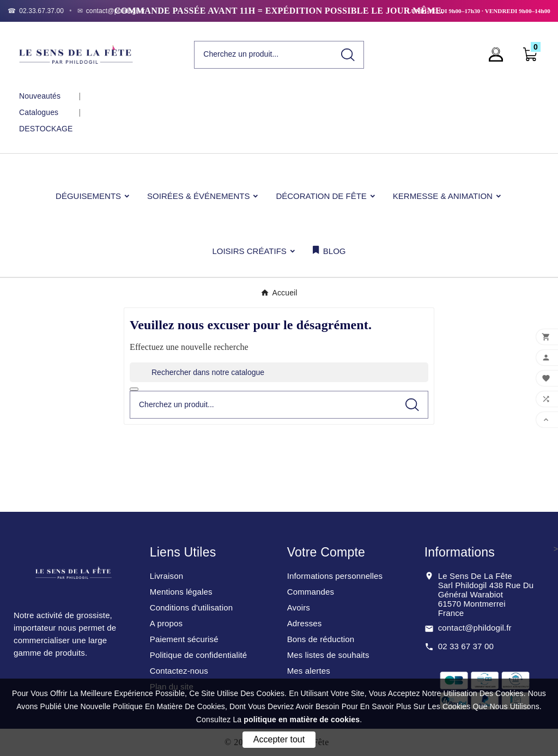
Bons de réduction (321, 639)
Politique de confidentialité (199, 655)
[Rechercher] (279, 372)
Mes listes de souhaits (328, 655)
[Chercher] (263, 54)
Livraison (166, 576)
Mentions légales (181, 592)
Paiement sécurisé (184, 639)
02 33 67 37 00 (466, 646)
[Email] (111, 11)
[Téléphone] (36, 11)
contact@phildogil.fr (475, 628)
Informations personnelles (335, 576)
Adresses (305, 623)
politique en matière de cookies (302, 719)
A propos (166, 623)
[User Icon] (499, 55)
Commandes (311, 592)
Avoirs (299, 607)
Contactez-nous (179, 671)
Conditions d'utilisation (191, 607)
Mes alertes (309, 671)
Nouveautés (40, 96)
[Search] (348, 55)
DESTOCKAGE (46, 129)
